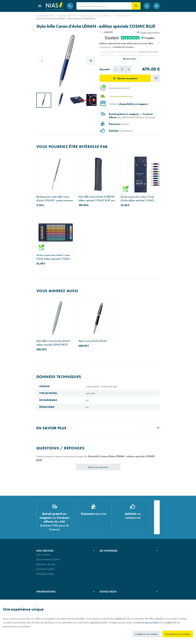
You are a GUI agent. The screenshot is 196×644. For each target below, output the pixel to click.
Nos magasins (106, 561)
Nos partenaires (107, 566)
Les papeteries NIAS (45, 16)
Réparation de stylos (46, 566)
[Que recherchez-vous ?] (104, 6)
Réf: (101, 32)
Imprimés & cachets (46, 570)
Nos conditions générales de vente (53, 598)
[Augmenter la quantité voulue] (129, 69)
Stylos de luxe (87, 16)
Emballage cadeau (45, 575)
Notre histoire (106, 556)
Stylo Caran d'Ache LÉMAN (93, 341)
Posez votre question (150, 32)
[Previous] (42, 61)
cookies (118, 619)
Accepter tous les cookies (178, 634)
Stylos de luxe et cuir (68, 16)
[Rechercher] (136, 6)
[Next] (91, 61)
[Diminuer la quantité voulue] (116, 69)
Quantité (105, 69)
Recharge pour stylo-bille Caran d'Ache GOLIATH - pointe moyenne (55, 198)
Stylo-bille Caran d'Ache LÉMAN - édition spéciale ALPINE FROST (54, 343)
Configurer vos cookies (146, 634)
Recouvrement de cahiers (48, 561)
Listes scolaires (43, 556)
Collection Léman (122, 16)
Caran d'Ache (104, 16)
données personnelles (148, 622)
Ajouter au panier (127, 78)
